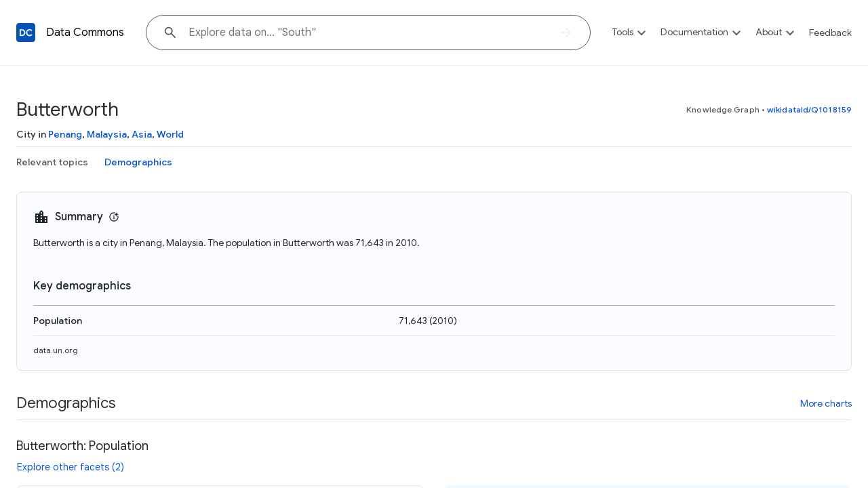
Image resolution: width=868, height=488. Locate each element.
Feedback (830, 33)
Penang (65, 134)
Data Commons (85, 33)
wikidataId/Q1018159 (809, 109)
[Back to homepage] (26, 33)
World (170, 134)
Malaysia (107, 134)
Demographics (138, 162)
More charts (826, 403)
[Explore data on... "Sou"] (368, 33)
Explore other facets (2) (71, 467)
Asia (142, 134)
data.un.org (56, 350)
